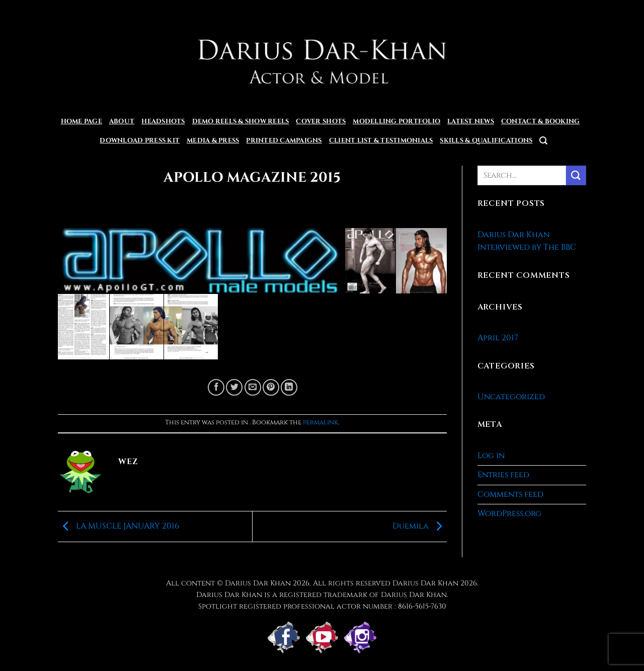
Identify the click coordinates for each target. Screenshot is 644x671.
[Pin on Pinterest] (271, 387)
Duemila (420, 526)
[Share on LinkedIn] (289, 387)
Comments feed (510, 494)
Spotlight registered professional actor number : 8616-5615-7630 (322, 606)
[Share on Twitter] (234, 387)
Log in (491, 456)
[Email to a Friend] (253, 387)
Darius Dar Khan (425, 583)
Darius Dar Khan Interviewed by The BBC (527, 241)
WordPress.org (509, 513)
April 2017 (498, 338)
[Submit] (576, 175)
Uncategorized (511, 397)
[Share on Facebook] (216, 387)
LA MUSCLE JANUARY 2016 (118, 526)
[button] (543, 141)
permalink (320, 423)
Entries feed (503, 475)
